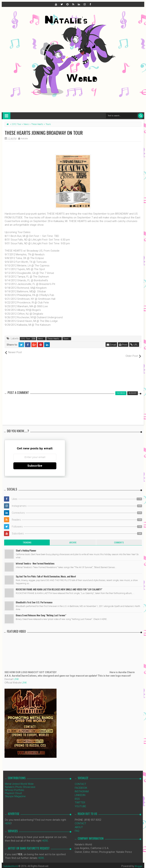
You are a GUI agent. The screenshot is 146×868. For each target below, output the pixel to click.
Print (123, 345)
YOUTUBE (80, 803)
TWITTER (80, 799)
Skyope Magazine (15, 793)
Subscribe (35, 462)
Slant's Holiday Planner (26, 547)
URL (134, 345)
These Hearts (53, 339)
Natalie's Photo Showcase (20, 783)
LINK (16, 676)
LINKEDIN (80, 791)
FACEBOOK (81, 784)
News (40, 339)
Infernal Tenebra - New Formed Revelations (35, 560)
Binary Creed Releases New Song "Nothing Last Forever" (41, 612)
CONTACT (80, 780)
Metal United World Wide (19, 780)
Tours (66, 339)
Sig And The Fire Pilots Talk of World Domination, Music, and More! (46, 573)
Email (112, 345)
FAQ (77, 827)
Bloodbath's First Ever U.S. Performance (34, 599)
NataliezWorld (11, 862)
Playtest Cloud (13, 790)
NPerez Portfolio (14, 786)
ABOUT (79, 823)
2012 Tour (25, 339)
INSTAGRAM (82, 788)
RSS (77, 795)
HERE (8, 820)
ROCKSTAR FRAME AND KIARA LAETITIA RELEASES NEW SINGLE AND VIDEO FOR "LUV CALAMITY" (59, 586)
